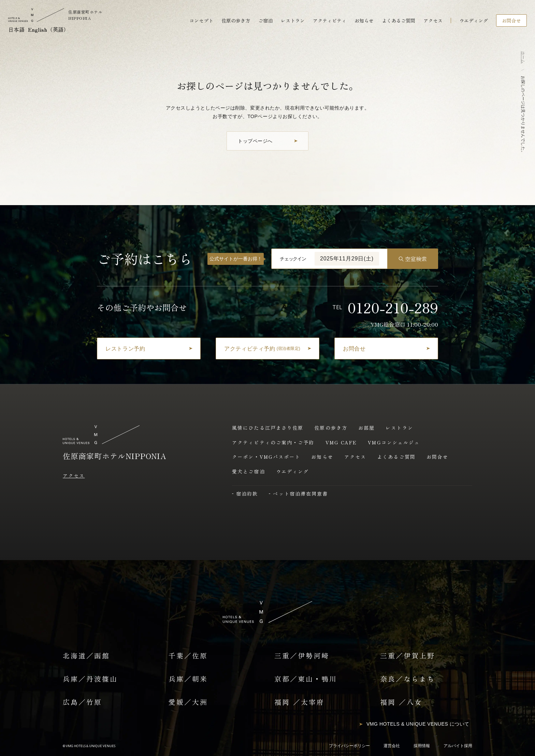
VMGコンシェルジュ (394, 442)
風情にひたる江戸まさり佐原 (268, 428)
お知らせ (364, 20)
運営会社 (392, 746)
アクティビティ (330, 20)
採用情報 (422, 746)
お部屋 (366, 428)
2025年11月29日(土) (347, 259)
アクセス (433, 20)
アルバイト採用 (458, 746)
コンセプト (201, 20)
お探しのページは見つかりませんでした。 (523, 115)
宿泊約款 (247, 494)
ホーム (523, 57)
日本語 (16, 29)
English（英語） (48, 29)
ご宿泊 (265, 20)
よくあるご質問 (399, 20)
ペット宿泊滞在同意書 (300, 494)
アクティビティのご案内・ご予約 (273, 442)
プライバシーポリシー (349, 746)
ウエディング (474, 20)
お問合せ (437, 457)
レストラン (293, 20)
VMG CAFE (341, 442)
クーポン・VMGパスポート (266, 457)
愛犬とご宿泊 (249, 471)
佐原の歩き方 (236, 20)
